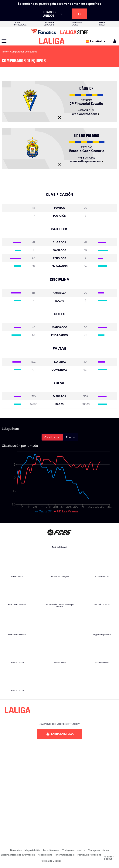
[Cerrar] (59, 118)
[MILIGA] (114, 41)
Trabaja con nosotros (74, 850)
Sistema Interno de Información (18, 855)
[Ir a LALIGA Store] (59, 32)
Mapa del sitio (32, 850)
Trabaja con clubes (99, 850)
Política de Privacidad (89, 855)
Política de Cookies (51, 861)
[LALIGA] (52, 41)
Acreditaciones (51, 850)
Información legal (65, 855)
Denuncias (16, 850)
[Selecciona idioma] (96, 41)
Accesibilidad (45, 855)
